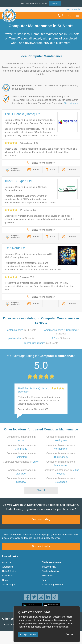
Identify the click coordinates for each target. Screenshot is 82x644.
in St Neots (21, 330)
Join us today (41, 519)
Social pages (9, 585)
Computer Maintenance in (21, 462)
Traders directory (51, 571)
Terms (45, 580)
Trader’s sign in (73, 9)
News (5, 580)
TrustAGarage (9, 625)
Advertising (8, 567)
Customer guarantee (52, 585)
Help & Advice (9, 571)
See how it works (41, 546)
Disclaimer (47, 576)
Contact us (8, 576)
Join (55, 3)
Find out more (71, 103)
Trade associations (52, 562)
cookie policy (41, 627)
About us (7, 562)
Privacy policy (49, 567)
